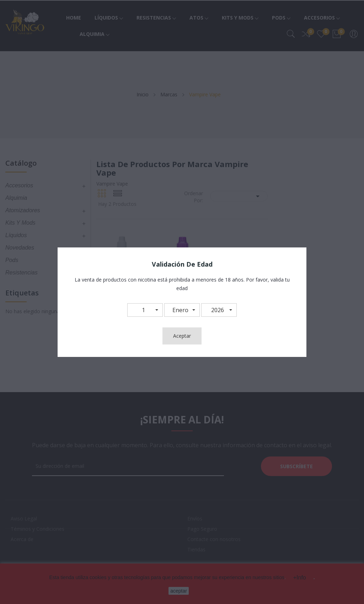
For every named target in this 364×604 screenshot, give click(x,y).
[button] (145, 310)
